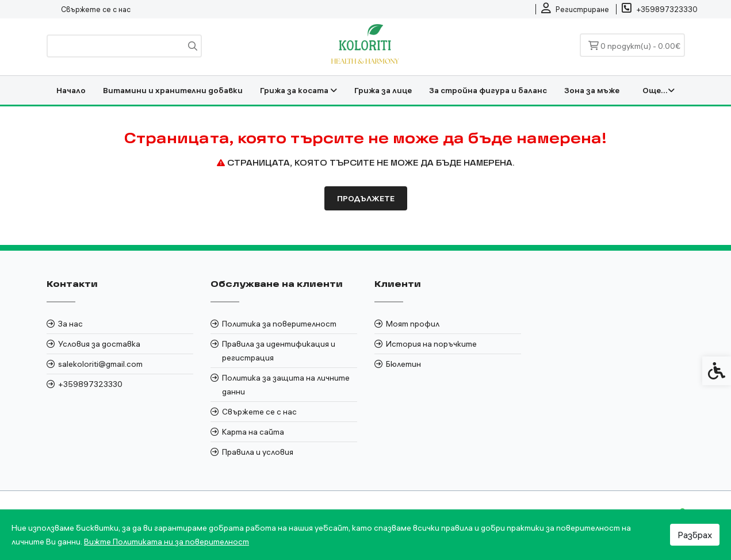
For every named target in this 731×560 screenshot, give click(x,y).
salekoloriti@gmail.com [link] (100, 364)
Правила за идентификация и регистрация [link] (279, 351)
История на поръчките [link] (431, 344)
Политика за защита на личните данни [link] (286, 385)
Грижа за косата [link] (298, 90)
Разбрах (695, 535)
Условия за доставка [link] (99, 344)
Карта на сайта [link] (253, 432)
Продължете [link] (366, 198)
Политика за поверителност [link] (279, 324)
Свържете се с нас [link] (96, 9)
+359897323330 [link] (90, 384)
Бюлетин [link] (403, 364)
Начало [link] (71, 90)
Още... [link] (659, 90)
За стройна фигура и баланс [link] (488, 90)
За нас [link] (70, 324)
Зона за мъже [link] (592, 90)
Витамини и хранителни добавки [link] (173, 90)
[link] (575, 9)
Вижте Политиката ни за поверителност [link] (167, 542)
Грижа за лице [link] (383, 90)
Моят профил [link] (413, 324)
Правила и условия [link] (258, 452)
